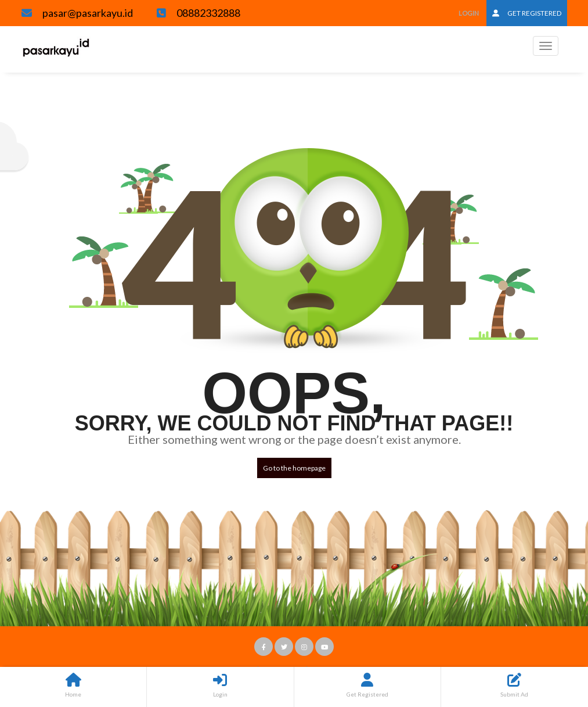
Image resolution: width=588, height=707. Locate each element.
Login (469, 13)
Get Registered (527, 13)
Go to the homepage (294, 468)
